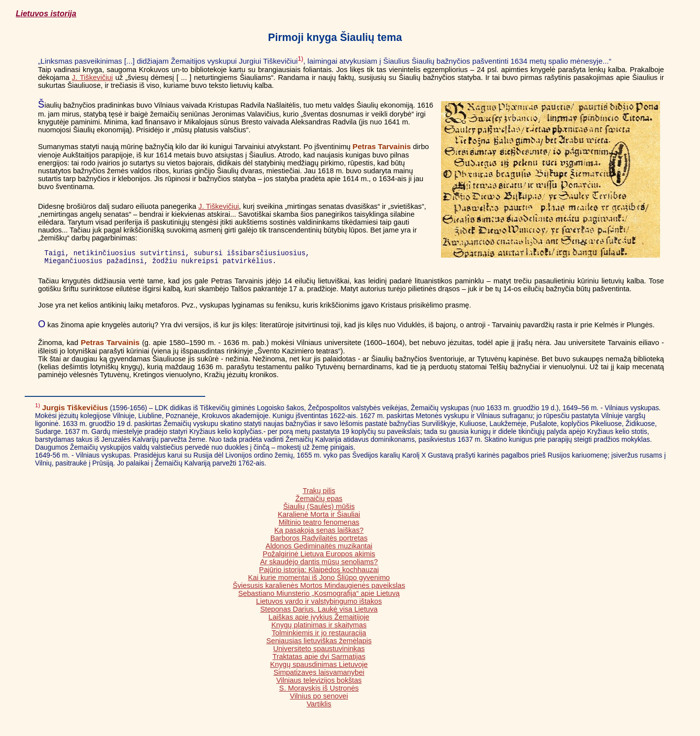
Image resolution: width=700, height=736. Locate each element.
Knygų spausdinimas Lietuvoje (319, 667)
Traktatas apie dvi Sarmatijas (319, 659)
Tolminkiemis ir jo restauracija (319, 636)
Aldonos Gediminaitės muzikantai (319, 549)
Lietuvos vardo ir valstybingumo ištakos (319, 604)
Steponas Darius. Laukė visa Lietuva (319, 612)
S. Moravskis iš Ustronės (319, 691)
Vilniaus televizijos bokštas (319, 683)
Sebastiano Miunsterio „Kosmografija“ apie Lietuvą (319, 596)
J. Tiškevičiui (92, 77)
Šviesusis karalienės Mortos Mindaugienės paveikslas (319, 588)
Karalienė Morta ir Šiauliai (319, 517)
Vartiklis (319, 707)
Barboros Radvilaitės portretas (319, 541)
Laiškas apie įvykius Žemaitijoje (319, 620)
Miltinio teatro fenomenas (319, 525)
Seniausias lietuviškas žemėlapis (319, 644)
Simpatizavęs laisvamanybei (319, 675)
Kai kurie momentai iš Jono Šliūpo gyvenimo (319, 581)
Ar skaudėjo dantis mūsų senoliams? (319, 565)
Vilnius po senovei (319, 699)
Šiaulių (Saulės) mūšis (319, 509)
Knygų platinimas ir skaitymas (319, 628)
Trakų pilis (319, 494)
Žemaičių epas (319, 502)
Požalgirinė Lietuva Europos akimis (319, 557)
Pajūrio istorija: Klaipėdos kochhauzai (319, 573)
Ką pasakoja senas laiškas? (319, 533)
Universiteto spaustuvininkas (319, 652)
